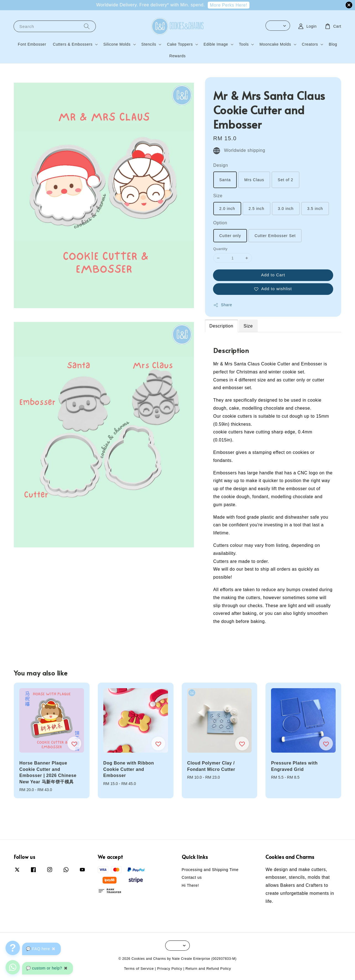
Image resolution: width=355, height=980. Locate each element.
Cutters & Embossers (73, 44)
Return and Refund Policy (208, 969)
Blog (333, 44)
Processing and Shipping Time (210, 870)
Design (221, 165)
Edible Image (216, 44)
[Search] (87, 26)
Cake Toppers (180, 44)
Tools (244, 44)
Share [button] (223, 305)
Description (221, 326)
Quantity (220, 249)
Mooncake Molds (275, 44)
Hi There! (190, 885)
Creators (310, 44)
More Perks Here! (229, 5)
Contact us (192, 877)
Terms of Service (139, 969)
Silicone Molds (117, 44)
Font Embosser (32, 44)
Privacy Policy (170, 969)
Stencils (149, 44)
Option (220, 223)
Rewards (177, 56)
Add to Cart (273, 275)
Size (218, 196)
